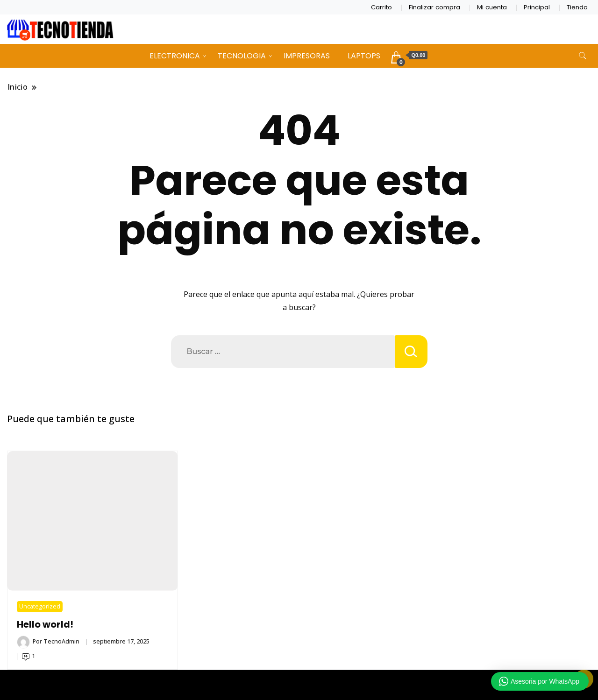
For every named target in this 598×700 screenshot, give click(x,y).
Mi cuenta (492, 7)
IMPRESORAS (307, 56)
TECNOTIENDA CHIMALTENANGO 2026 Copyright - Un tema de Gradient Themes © (299, 685)
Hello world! (45, 625)
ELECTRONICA (175, 56)
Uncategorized (40, 606)
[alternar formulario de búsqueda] (583, 56)
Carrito (381, 7)
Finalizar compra (434, 7)
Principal (537, 7)
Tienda (577, 7)
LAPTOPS (364, 56)
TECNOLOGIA (242, 56)
